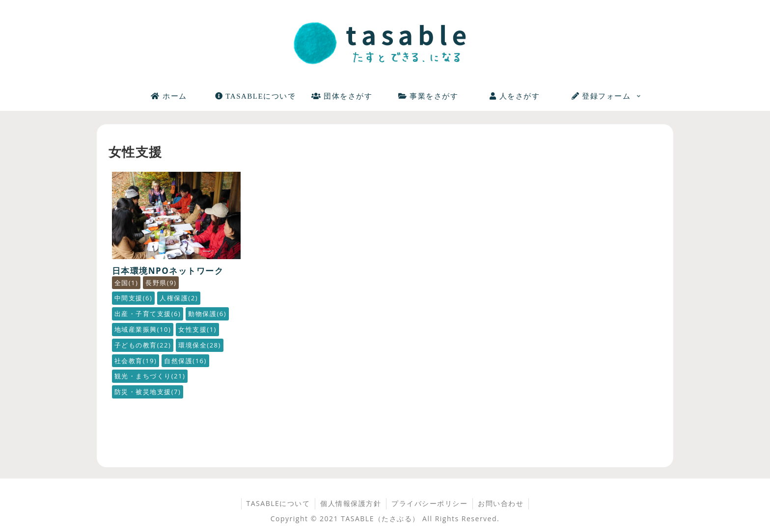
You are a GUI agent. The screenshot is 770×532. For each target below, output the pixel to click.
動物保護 (207, 314)
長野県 (161, 283)
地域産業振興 (143, 329)
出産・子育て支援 (148, 314)
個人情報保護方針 (351, 503)
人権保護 (179, 298)
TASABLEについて (278, 503)
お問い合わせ (501, 503)
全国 (126, 283)
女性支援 (197, 329)
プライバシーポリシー (429, 503)
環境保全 (200, 345)
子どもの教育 (143, 345)
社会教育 (136, 361)
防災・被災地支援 (148, 392)
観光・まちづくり (150, 376)
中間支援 (134, 298)
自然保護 (185, 361)
